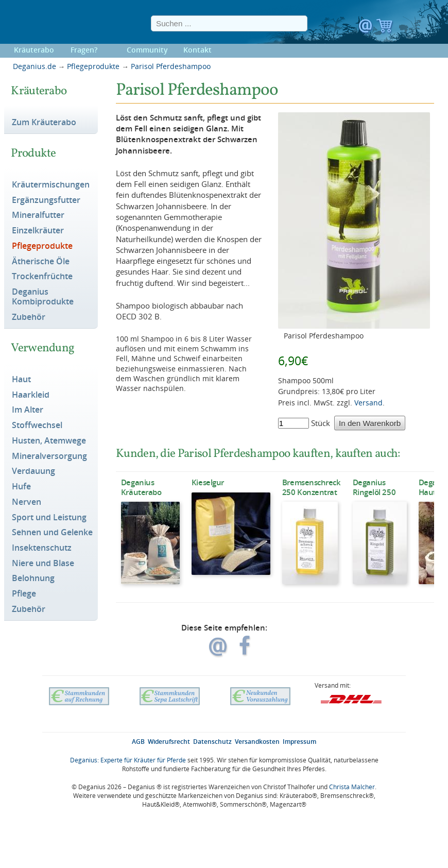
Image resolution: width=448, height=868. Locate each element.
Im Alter (28, 410)
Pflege (24, 594)
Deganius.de (35, 66)
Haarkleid (31, 395)
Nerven (27, 502)
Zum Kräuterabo (44, 123)
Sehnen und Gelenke (52, 533)
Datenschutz (212, 742)
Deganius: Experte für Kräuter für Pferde (128, 760)
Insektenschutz (42, 548)
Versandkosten (257, 742)
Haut (21, 380)
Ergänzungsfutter (46, 200)
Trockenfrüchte (42, 277)
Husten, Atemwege (49, 441)
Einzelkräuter (38, 231)
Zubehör (29, 317)
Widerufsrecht (169, 742)
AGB (138, 742)
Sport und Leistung (49, 518)
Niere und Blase (43, 564)
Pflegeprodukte (93, 66)
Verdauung (33, 471)
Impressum (299, 742)
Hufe (21, 487)
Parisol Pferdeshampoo (171, 66)
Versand (368, 403)
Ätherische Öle (41, 262)
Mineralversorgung (49, 456)
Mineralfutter (38, 215)
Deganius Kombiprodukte (43, 297)
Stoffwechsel (37, 426)
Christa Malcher (352, 787)
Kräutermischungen (51, 185)
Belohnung (33, 578)
